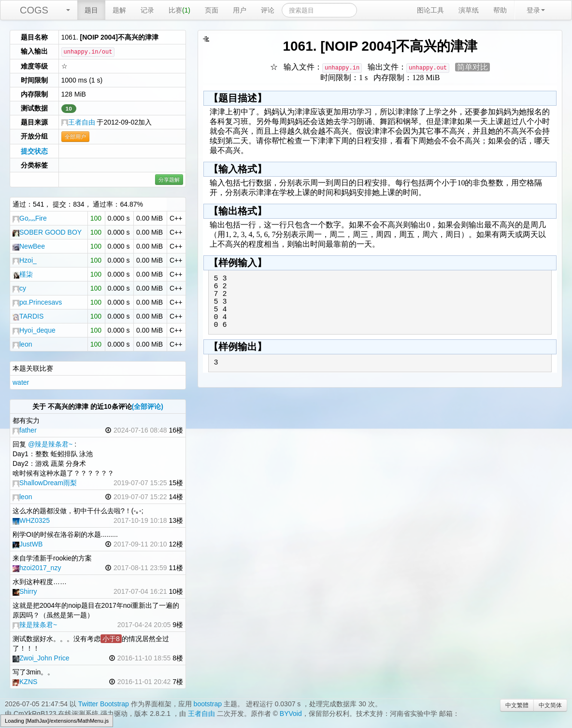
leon (22, 344)
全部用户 (75, 137)
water (21, 382)
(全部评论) (148, 406)
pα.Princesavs (37, 302)
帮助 (500, 10)
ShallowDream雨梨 (45, 483)
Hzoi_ (25, 260)
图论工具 (430, 10)
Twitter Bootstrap (104, 704)
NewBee (29, 246)
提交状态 (34, 151)
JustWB (28, 544)
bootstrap (208, 704)
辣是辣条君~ (35, 625)
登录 (536, 10)
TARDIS (28, 316)
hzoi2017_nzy (37, 568)
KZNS (25, 682)
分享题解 (169, 180)
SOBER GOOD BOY (47, 232)
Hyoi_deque (34, 330)
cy (19, 288)
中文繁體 (517, 705)
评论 (268, 10)
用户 (240, 10)
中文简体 (550, 705)
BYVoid (291, 714)
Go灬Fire (30, 218)
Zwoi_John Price (41, 658)
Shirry (25, 591)
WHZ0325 (31, 520)
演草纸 (469, 10)
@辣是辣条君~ (50, 444)
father (25, 430)
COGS (34, 10)
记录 (147, 10)
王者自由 (78, 122)
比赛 (179, 10)
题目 (91, 10)
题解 (119, 10)
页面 (212, 10)
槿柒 (23, 274)
